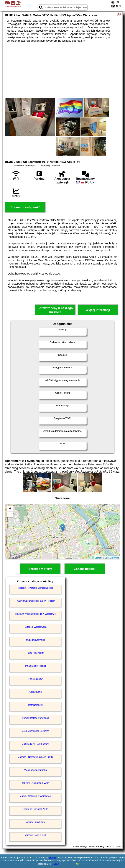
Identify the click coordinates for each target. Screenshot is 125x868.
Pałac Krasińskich (36, 653)
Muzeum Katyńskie (36, 640)
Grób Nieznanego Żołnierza (36, 731)
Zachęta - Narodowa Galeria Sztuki (36, 757)
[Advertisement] (63, 70)
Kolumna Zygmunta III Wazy (35, 783)
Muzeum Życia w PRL (36, 835)
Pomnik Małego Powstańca (36, 718)
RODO (55, 864)
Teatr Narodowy (35, 705)
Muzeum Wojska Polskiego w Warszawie (36, 614)
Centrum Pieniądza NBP (35, 809)
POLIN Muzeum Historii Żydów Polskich (35, 601)
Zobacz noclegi (85, 569)
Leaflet (98, 558)
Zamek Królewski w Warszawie (36, 796)
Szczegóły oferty (40, 569)
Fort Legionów (35, 679)
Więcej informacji (98, 310)
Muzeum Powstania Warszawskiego (36, 588)
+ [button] (10, 509)
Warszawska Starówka (36, 770)
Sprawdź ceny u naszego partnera (55, 310)
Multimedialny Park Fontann (36, 744)
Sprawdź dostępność (25, 207)
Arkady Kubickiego (36, 822)
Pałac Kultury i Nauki (36, 666)
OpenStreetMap (112, 558)
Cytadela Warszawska (35, 627)
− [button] (10, 514)
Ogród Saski (35, 692)
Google (53, 858)
